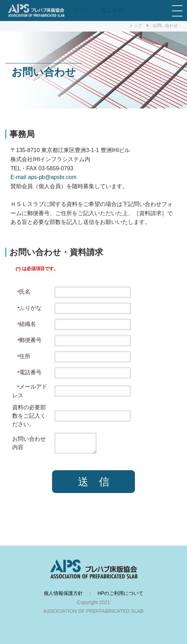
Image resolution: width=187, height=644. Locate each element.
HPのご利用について (120, 593)
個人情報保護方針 (63, 593)
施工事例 (112, 10)
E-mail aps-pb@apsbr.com (44, 177)
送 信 (94, 482)
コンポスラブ (73, 10)
